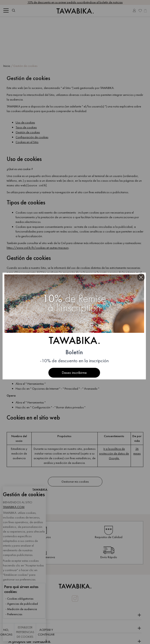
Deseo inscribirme (75, 373)
